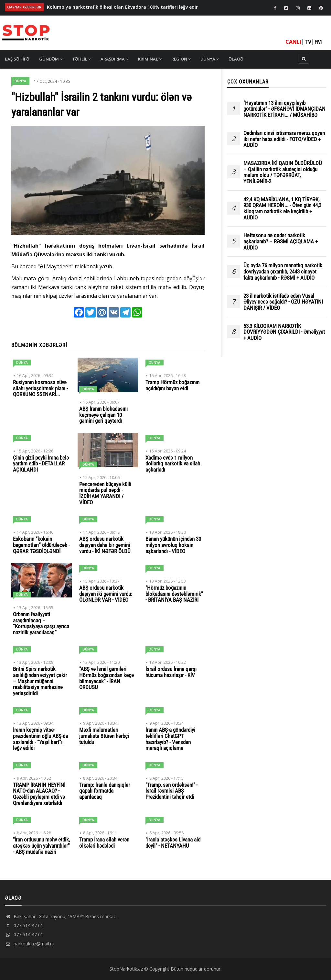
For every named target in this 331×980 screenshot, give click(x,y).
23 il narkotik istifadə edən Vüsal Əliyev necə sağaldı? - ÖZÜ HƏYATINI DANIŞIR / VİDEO (283, 302)
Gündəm (51, 59)
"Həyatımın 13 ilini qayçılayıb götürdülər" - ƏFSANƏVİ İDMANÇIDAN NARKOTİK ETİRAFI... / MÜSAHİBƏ (284, 109)
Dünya (210, 59)
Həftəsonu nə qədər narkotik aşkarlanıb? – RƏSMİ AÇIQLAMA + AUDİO (281, 241)
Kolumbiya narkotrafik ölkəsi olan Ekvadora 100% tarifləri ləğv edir (122, 7)
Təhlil (81, 59)
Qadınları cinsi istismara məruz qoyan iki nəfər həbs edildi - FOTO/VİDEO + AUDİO (284, 139)
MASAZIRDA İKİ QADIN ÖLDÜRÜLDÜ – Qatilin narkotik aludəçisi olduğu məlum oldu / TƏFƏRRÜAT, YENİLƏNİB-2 (283, 172)
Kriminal (150, 59)
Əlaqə (236, 59)
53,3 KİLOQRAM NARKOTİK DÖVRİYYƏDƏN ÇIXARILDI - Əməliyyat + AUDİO (284, 332)
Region (181, 59)
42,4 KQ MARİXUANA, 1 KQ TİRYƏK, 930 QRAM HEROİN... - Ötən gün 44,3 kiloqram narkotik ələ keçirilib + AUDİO (282, 209)
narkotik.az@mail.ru (30, 944)
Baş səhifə (17, 59)
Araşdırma (114, 59)
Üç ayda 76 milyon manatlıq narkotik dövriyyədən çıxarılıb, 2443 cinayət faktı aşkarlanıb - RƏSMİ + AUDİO (283, 272)
